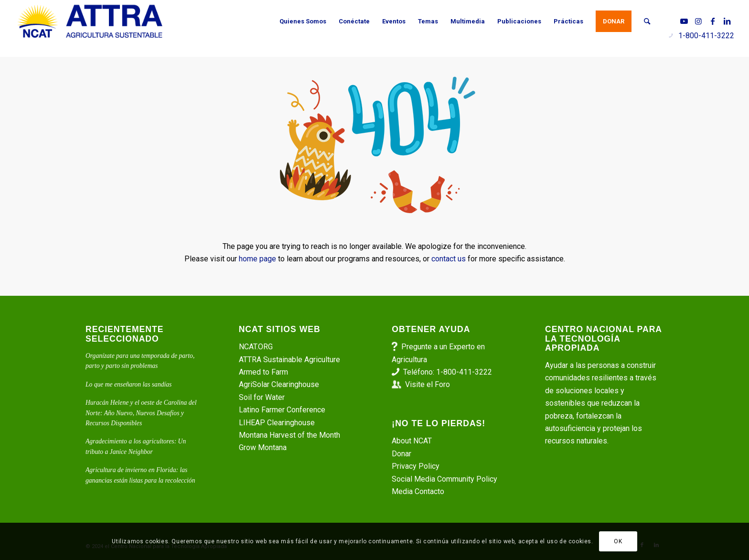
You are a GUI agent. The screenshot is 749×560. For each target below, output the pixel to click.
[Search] (647, 22)
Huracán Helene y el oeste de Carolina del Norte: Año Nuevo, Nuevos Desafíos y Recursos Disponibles (141, 413)
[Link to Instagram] (698, 21)
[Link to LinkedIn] (727, 21)
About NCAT (412, 441)
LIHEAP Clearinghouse (277, 423)
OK (618, 541)
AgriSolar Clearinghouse (279, 384)
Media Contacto (418, 491)
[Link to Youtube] (684, 21)
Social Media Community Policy (444, 479)
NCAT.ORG (256, 347)
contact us (449, 259)
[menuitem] (303, 22)
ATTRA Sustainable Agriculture (290, 360)
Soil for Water (262, 397)
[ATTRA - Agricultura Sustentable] (90, 22)
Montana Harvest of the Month (289, 435)
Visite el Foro (428, 384)
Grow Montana (263, 447)
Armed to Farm (263, 372)
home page (257, 259)
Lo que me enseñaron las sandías (128, 384)
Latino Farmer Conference (282, 410)
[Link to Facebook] (713, 21)
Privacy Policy (416, 466)
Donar (401, 454)
